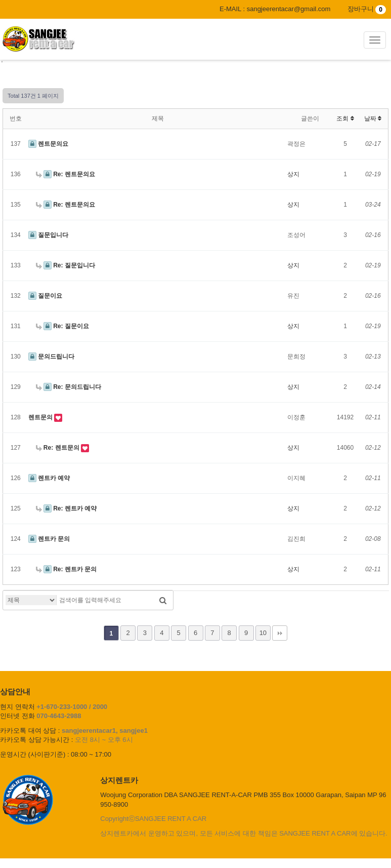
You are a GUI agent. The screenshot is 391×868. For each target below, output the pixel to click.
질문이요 (45, 296)
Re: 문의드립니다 (69, 387)
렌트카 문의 (49, 539)
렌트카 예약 (49, 478)
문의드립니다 (51, 357)
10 (263, 633)
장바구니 (367, 9)
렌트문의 (41, 417)
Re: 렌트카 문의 (67, 569)
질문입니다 (48, 235)
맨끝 (280, 633)
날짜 (373, 119)
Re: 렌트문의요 (66, 174)
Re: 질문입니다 (66, 265)
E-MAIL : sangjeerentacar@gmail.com (275, 9)
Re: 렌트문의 (58, 448)
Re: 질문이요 (62, 326)
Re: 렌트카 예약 (67, 508)
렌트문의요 (48, 144)
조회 (345, 119)
